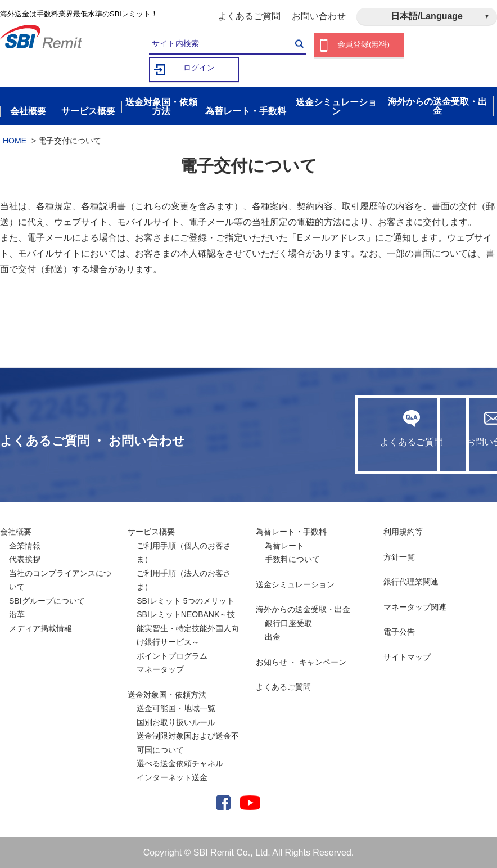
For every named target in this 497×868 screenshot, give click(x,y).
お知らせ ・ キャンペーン (301, 662)
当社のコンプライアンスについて (60, 580)
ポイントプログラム (172, 655)
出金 (273, 637)
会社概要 (16, 532)
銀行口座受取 (288, 623)
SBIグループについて (47, 600)
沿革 (17, 614)
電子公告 (399, 632)
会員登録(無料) (363, 45)
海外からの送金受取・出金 (303, 609)
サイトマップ (407, 656)
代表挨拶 (25, 559)
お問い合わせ (319, 16)
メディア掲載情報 (40, 628)
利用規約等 (403, 532)
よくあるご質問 (249, 16)
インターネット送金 (172, 777)
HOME (15, 140)
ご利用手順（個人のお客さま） (184, 552)
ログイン (199, 69)
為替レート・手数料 (291, 532)
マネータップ (160, 669)
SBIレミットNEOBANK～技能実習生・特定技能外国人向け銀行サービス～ (188, 628)
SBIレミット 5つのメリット (186, 600)
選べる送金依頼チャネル (180, 763)
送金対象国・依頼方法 (167, 694)
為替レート (284, 545)
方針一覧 (399, 556)
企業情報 (25, 545)
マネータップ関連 (415, 606)
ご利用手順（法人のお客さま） (184, 580)
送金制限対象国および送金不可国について (188, 743)
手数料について (292, 559)
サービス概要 (151, 532)
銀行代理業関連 (411, 582)
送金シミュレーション (295, 584)
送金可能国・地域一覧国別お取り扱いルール (176, 715)
